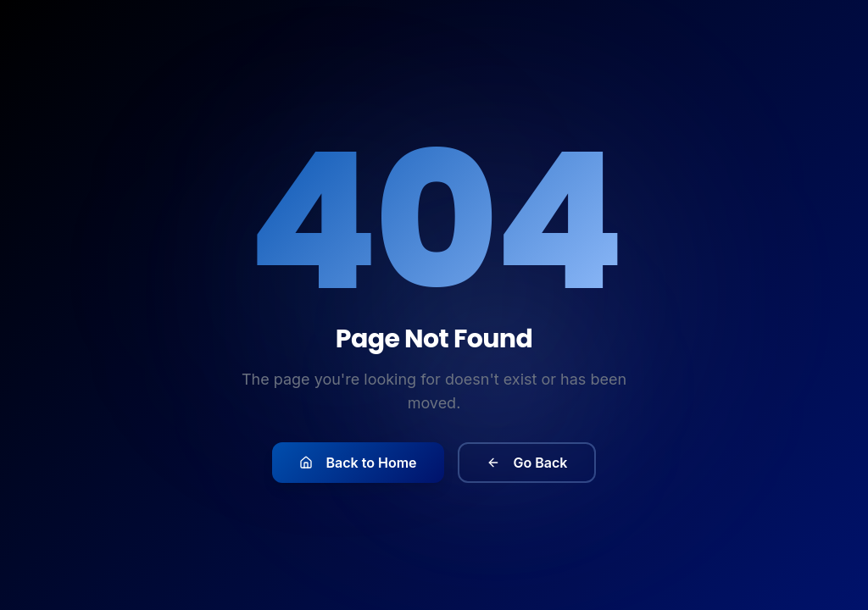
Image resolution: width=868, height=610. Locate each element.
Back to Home (358, 465)
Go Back (527, 465)
